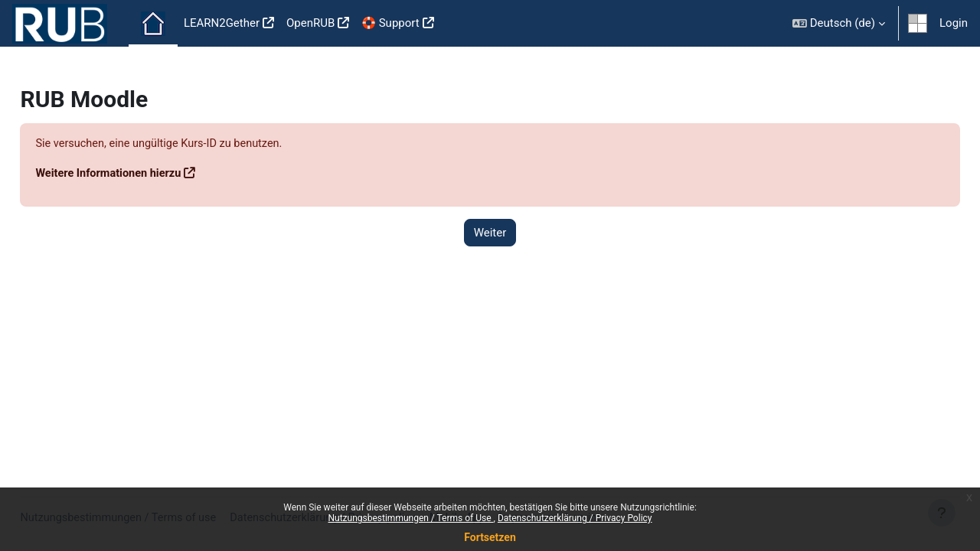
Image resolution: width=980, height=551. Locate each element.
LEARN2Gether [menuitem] (222, 23)
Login (954, 23)
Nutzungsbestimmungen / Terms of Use (410, 518)
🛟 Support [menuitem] (390, 23)
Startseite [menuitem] (153, 24)
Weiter (490, 233)
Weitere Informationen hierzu (145, 174)
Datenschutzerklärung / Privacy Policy (575, 518)
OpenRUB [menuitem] (310, 23)
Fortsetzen (490, 537)
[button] (839, 23)
